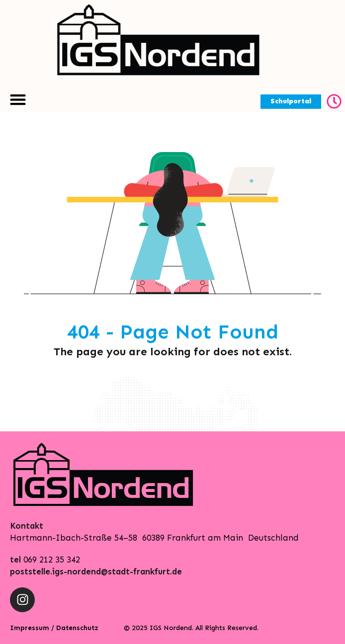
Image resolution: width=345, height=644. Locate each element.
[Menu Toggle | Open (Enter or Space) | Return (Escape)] (18, 99)
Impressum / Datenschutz (54, 628)
